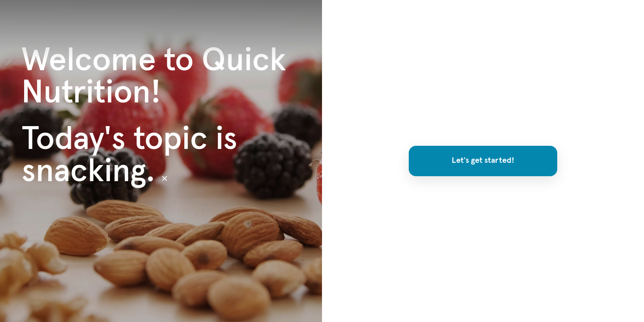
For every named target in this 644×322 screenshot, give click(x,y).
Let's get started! (483, 161)
